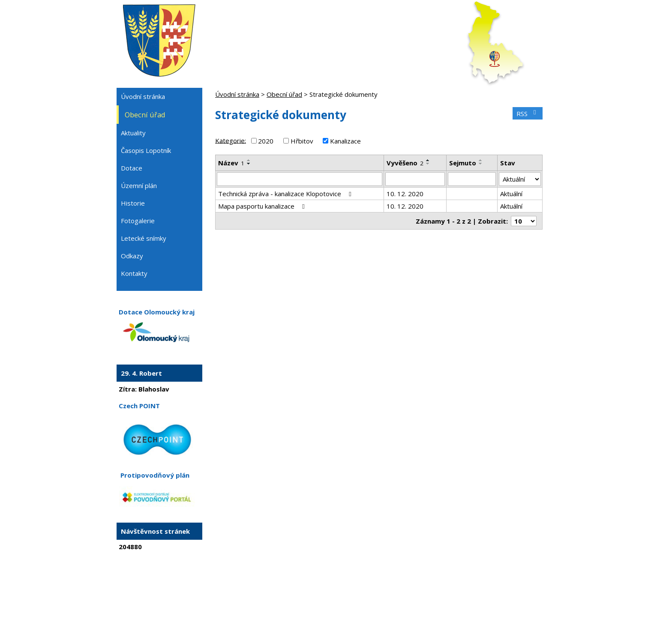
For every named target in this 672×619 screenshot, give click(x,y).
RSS (528, 114)
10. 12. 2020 (405, 194)
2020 (266, 141)
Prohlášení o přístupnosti (421, 588)
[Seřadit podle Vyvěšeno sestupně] (428, 164)
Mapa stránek (365, 588)
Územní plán (139, 185)
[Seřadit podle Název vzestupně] (249, 160)
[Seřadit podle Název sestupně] (249, 164)
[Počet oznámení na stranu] (524, 221)
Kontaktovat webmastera (309, 588)
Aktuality (133, 133)
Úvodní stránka (237, 94)
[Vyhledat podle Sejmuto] (472, 179)
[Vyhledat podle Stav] (520, 179)
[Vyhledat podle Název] (300, 179)
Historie (133, 203)
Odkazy (132, 256)
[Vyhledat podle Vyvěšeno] (415, 179)
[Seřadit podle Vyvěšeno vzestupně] (428, 160)
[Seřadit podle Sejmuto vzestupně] (481, 160)
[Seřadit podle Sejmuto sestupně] (481, 164)
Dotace (132, 168)
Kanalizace (345, 141)
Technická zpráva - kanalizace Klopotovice (286, 194)
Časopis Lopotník (146, 150)
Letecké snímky (144, 238)
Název (231, 163)
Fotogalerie (138, 221)
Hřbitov (302, 141)
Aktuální (511, 194)
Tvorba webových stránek (324, 596)
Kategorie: (231, 140)
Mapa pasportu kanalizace (263, 206)
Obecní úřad (284, 94)
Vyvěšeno (405, 163)
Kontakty (134, 273)
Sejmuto (463, 163)
